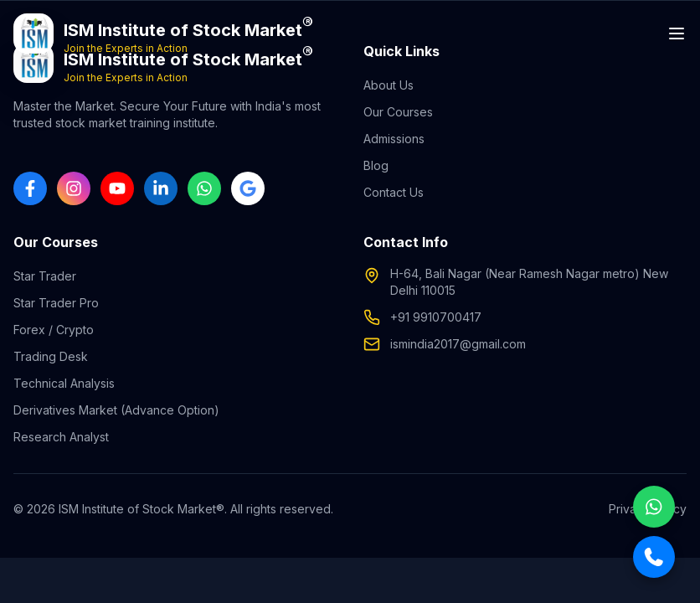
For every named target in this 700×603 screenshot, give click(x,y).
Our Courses (398, 112)
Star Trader (45, 276)
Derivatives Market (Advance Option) (116, 410)
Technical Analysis (64, 383)
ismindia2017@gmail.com (458, 344)
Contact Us (394, 192)
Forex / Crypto (54, 330)
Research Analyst (61, 437)
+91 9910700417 (436, 317)
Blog (376, 165)
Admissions (394, 139)
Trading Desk (51, 356)
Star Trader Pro (56, 303)
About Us (389, 85)
